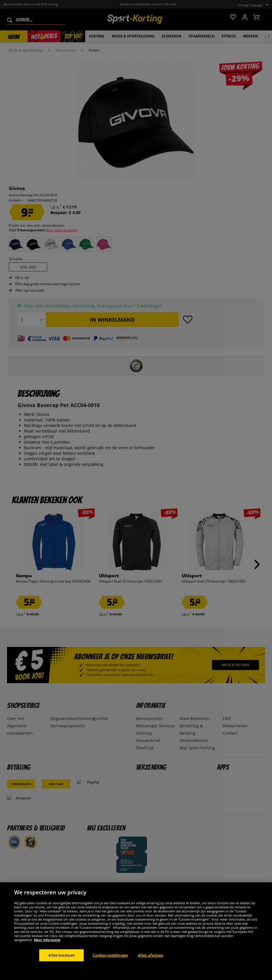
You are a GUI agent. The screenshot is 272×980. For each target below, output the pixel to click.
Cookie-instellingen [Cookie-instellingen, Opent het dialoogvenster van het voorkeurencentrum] (110, 962)
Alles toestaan (61, 962)
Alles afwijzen (151, 962)
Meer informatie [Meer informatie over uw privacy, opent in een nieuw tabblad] (47, 946)
